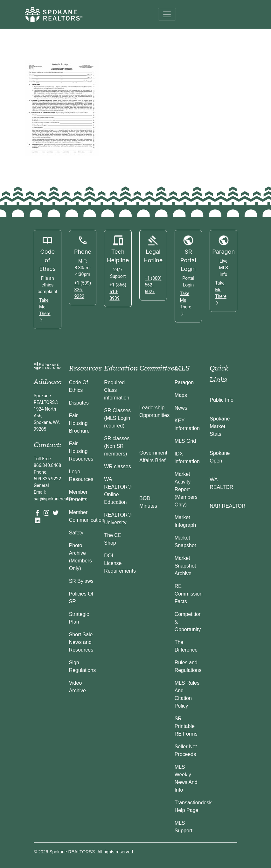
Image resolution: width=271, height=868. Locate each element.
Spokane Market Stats (220, 426)
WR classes (117, 466)
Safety (76, 533)
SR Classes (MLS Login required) (117, 418)
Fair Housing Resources (81, 451)
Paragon (184, 382)
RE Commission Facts (189, 594)
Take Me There (45, 310)
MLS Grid (185, 441)
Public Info (222, 400)
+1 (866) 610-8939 (118, 292)
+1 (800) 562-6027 (153, 285)
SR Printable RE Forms (186, 726)
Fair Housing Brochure (79, 423)
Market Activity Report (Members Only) (186, 489)
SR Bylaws (81, 581)
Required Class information (117, 390)
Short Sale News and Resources (81, 642)
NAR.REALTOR (227, 506)
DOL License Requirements (120, 563)
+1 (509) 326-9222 (83, 290)
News (181, 408)
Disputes (79, 403)
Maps (181, 395)
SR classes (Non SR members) (117, 446)
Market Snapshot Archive (185, 566)
